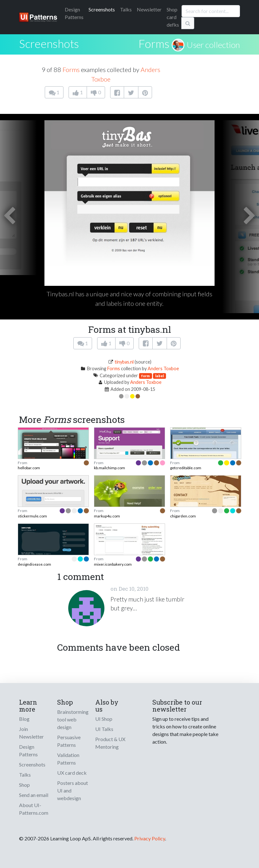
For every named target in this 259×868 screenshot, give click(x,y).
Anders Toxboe (163, 368)
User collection (213, 45)
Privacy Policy (150, 838)
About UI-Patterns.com (34, 809)
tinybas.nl (124, 362)
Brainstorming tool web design (73, 719)
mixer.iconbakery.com (113, 564)
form (146, 376)
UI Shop (104, 719)
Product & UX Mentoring (110, 743)
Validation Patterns (68, 759)
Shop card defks (173, 17)
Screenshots (102, 9)
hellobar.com (29, 468)
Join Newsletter (31, 733)
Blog (24, 719)
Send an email (34, 795)
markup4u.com (107, 516)
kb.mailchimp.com (110, 468)
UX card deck (72, 773)
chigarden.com (183, 516)
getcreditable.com (186, 468)
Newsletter (149, 9)
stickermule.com (32, 516)
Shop (24, 785)
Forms (154, 43)
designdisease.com (34, 564)
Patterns (74, 13)
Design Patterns (28, 750)
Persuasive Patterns (69, 741)
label (159, 376)
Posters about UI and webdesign (73, 790)
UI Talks (104, 729)
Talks (126, 9)
